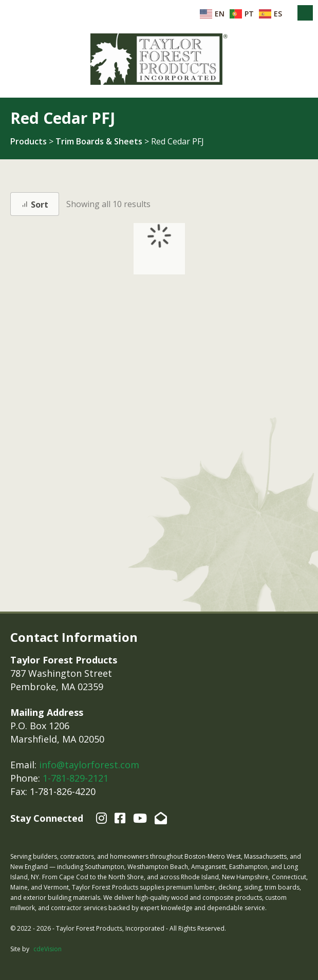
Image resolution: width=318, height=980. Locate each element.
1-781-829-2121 (76, 778)
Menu (305, 13)
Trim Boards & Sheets (99, 141)
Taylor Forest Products (159, 59)
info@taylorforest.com (89, 765)
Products (29, 141)
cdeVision (48, 949)
